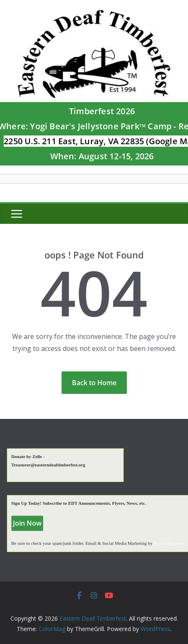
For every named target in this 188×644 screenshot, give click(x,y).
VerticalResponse (169, 543)
